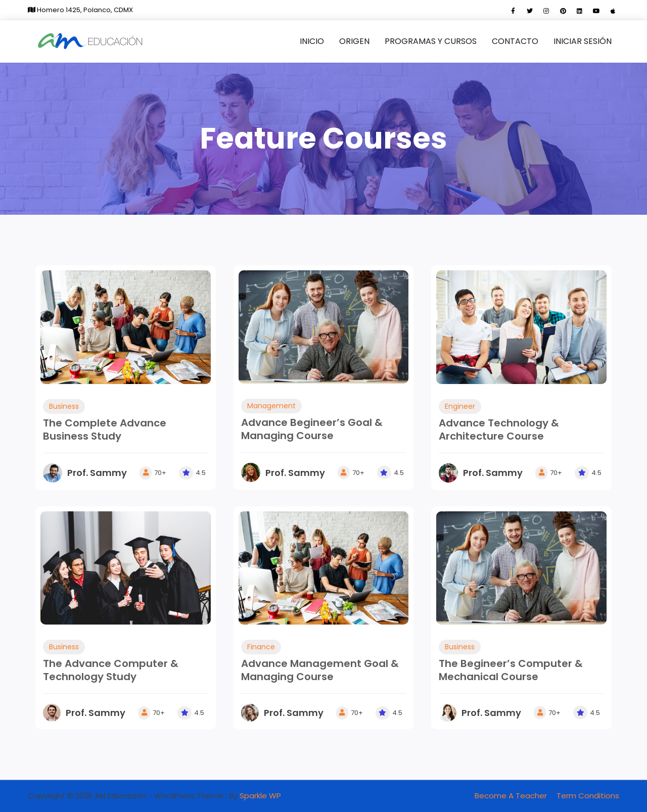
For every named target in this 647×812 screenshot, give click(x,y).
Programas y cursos (431, 41)
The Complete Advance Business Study (105, 429)
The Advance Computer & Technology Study (111, 670)
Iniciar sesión (583, 41)
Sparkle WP (260, 796)
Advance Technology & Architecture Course (499, 429)
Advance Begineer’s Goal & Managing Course (312, 429)
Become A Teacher (511, 796)
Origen (354, 41)
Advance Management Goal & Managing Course (320, 670)
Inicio (312, 41)
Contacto (515, 41)
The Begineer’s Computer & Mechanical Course (511, 670)
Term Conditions (588, 796)
